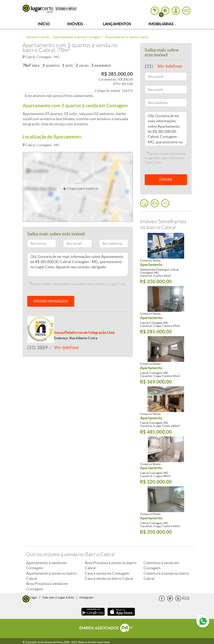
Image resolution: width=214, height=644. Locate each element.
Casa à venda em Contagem (107, 573)
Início (44, 24)
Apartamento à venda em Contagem (46, 565)
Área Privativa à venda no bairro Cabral (111, 565)
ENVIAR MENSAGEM (51, 301)
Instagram (86, 597)
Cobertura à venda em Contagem (161, 565)
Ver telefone (66, 347)
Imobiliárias (162, 24)
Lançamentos (117, 24)
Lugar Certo (38, 9)
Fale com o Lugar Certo (58, 597)
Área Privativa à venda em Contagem (47, 586)
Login (33, 597)
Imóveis (76, 24)
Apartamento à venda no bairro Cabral (51, 576)
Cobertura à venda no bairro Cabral (166, 576)
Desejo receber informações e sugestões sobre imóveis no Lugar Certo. (77, 284)
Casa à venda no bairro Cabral (109, 578)
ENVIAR (166, 180)
